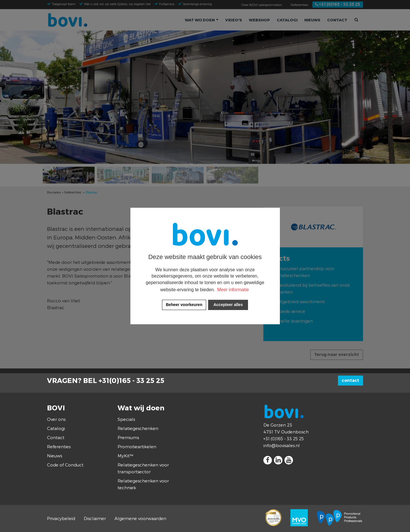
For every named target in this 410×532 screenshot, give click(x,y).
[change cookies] (184, 305)
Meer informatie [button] (233, 290)
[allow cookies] (228, 305)
